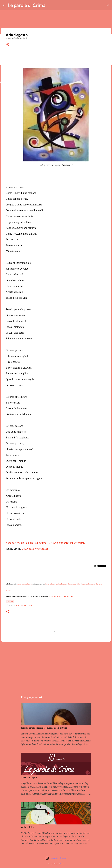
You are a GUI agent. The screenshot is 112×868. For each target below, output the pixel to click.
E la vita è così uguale (17, 356)
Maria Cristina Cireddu (25, 584)
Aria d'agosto (10, 584)
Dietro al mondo (14, 467)
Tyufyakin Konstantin (35, 549)
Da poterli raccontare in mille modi (24, 210)
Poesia (10, 602)
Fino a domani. (14, 525)
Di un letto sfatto (15, 280)
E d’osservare (13, 403)
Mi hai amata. (13, 251)
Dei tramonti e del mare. (19, 414)
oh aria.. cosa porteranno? (19, 449)
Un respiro (11, 502)
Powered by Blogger (56, 858)
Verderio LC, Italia (24, 605)
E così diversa (13, 362)
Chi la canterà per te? (17, 199)
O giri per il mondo (16, 461)
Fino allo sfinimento (16, 321)
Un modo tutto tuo (16, 513)
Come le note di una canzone (21, 193)
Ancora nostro (13, 496)
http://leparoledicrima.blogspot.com (61, 597)
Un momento (13, 490)
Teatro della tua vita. (17, 298)
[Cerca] (108, 5)
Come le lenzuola (15, 274)
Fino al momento (15, 327)
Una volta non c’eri (16, 432)
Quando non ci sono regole (20, 379)
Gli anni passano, (15, 443)
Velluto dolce (27, 827)
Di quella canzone (15, 315)
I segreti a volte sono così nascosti (24, 205)
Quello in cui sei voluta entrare (22, 473)
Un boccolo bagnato (16, 507)
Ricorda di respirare (16, 397)
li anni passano (15, 187)
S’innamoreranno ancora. (19, 339)
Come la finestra (15, 286)
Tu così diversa (14, 245)
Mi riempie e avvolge (17, 269)
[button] (8, 44)
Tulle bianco (13, 455)
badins (62, 864)
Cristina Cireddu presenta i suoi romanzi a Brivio (44, 728)
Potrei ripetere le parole (18, 309)
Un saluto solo (13, 519)
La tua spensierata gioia (18, 263)
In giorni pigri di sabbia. (19, 222)
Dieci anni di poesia (30, 778)
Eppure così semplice (17, 373)
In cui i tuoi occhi (15, 333)
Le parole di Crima (27, 5)
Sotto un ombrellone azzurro (21, 228)
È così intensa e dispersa (19, 368)
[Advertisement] (56, 666)
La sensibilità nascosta (18, 408)
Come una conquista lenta (19, 216)
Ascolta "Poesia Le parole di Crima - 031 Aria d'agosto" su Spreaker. (45, 543)
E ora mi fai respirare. (17, 438)
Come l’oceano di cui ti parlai (21, 234)
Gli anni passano (15, 350)
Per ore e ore (12, 240)
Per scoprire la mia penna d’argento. (25, 478)
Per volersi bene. (15, 385)
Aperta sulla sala (15, 292)
